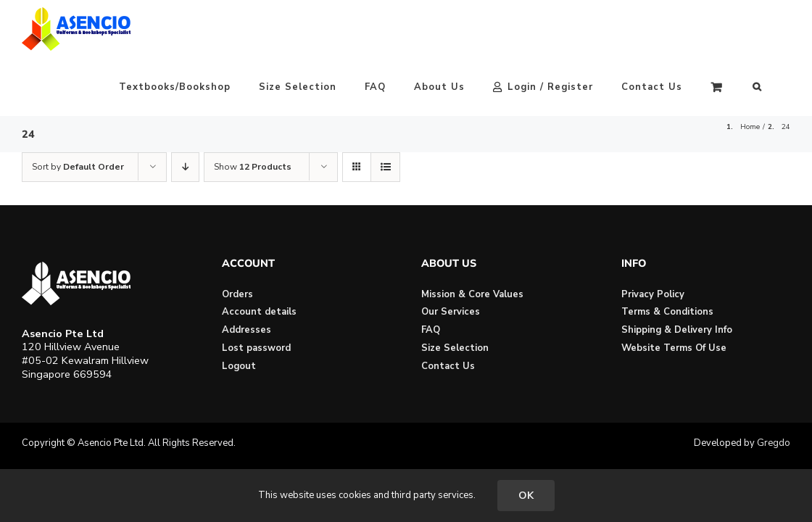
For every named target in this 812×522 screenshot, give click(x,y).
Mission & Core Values (472, 236)
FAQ (431, 272)
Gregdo (774, 385)
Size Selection (455, 290)
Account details (259, 254)
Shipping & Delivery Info (677, 272)
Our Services (451, 254)
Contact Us (448, 308)
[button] (786, 29)
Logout (239, 308)
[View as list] (385, 109)
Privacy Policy (653, 236)
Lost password (256, 290)
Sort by (78, 109)
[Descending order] (185, 109)
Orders (237, 236)
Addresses (246, 272)
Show (253, 109)
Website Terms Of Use (674, 290)
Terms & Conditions (667, 254)
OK (526, 496)
